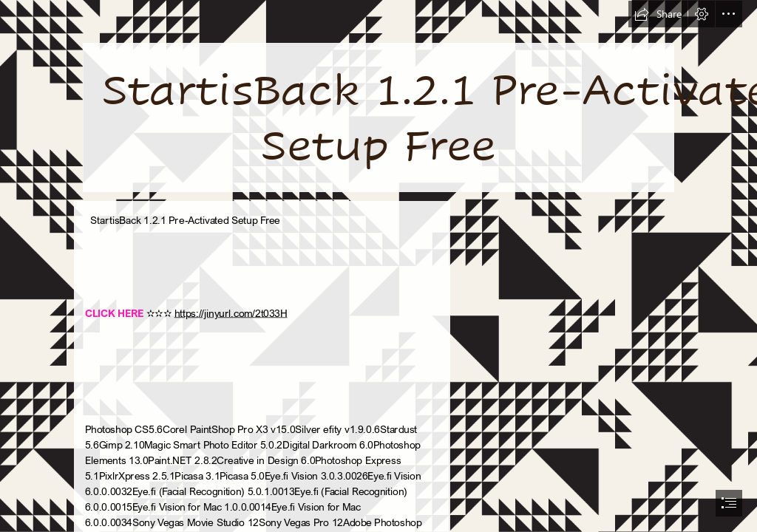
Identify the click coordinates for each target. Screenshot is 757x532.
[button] (658, 14)
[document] (378, 266)
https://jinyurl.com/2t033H (230, 313)
